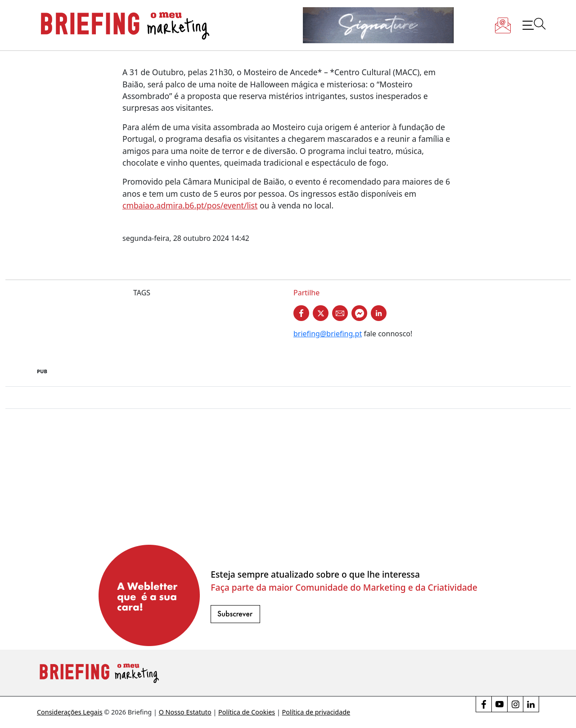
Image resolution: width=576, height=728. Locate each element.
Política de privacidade (316, 712)
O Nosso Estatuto (185, 712)
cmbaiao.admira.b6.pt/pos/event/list (190, 205)
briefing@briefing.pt (328, 334)
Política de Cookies (247, 712)
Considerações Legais (70, 712)
